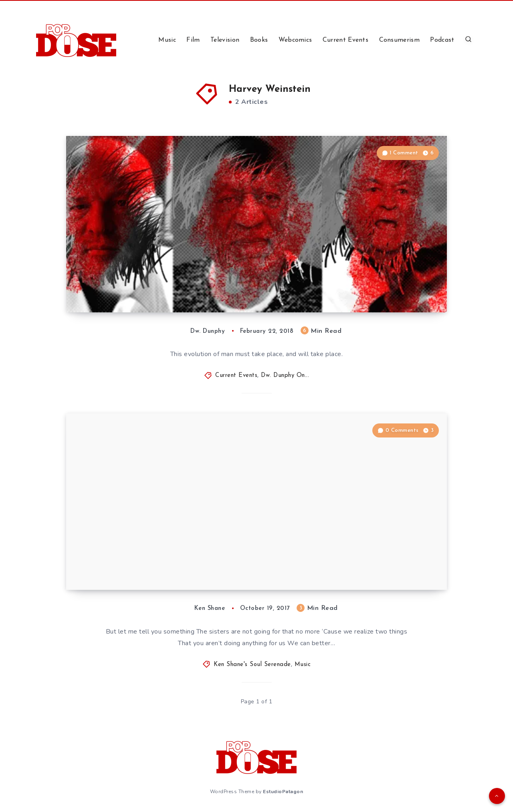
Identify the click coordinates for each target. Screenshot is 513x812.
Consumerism (399, 40)
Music (167, 40)
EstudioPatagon (283, 792)
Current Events (345, 40)
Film (193, 40)
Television (225, 40)
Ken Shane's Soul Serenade (252, 665)
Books (259, 40)
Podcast (442, 40)
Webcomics (295, 40)
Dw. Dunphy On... (285, 376)
